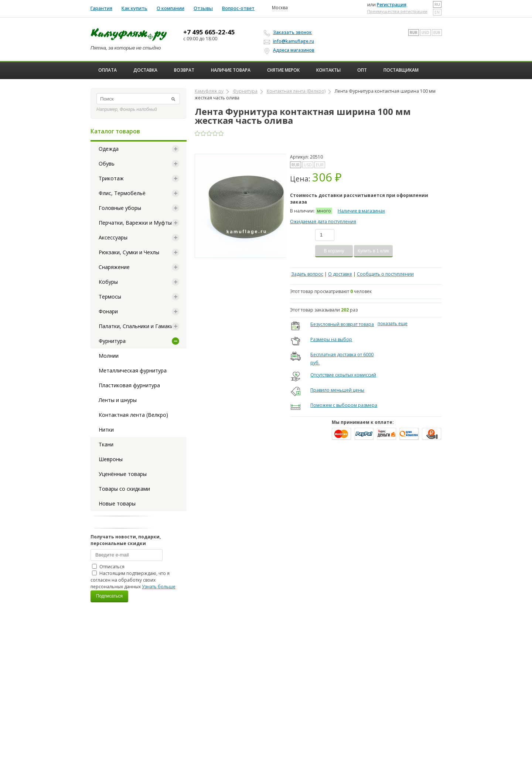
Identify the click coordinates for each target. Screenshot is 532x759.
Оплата (108, 70)
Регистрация (392, 5)
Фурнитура (112, 341)
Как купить (134, 8)
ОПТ (362, 70)
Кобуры (108, 282)
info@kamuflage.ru (290, 41)
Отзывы (203, 8)
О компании (170, 8)
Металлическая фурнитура (133, 370)
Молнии (109, 356)
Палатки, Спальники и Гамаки (136, 326)
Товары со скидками (124, 489)
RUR (414, 33)
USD (425, 33)
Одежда (109, 149)
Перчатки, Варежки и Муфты (135, 223)
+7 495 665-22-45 (209, 32)
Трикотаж (111, 178)
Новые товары (117, 503)
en (437, 12)
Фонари (108, 311)
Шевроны (111, 459)
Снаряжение (114, 267)
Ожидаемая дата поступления (323, 222)
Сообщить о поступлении (385, 274)
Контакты (328, 70)
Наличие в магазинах (361, 211)
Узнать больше (159, 587)
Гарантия (101, 8)
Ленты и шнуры (118, 400)
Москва (280, 8)
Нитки (106, 430)
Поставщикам (401, 70)
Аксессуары (113, 237)
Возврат (184, 70)
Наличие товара (231, 70)
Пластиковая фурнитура (129, 385)
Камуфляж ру (209, 91)
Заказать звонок (289, 33)
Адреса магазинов (290, 50)
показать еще (393, 324)
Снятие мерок (283, 70)
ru (437, 4)
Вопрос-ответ (238, 8)
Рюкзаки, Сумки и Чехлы (129, 252)
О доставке (340, 274)
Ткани (106, 444)
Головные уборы (120, 208)
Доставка (145, 70)
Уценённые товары (123, 474)
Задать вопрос (307, 274)
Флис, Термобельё (122, 193)
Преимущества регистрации (397, 11)
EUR (437, 33)
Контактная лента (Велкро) (133, 415)
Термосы (110, 297)
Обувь (107, 164)
